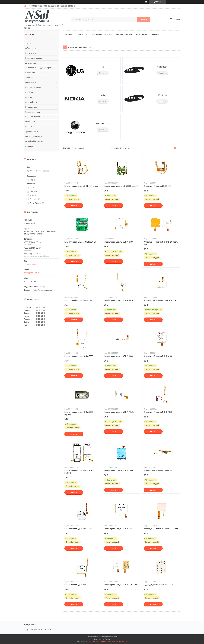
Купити (74, 206)
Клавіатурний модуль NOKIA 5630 (79, 356)
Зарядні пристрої (33, 112)
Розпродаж (30, 146)
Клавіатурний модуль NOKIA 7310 (158, 412)
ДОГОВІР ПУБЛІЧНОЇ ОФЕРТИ (39, 630)
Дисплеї (29, 43)
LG (103, 67)
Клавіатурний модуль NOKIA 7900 (118, 470)
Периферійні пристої (34, 141)
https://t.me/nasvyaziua (43, 290)
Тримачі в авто (32, 132)
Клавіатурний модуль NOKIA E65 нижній (161, 529)
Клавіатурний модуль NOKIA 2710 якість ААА (161, 243)
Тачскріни (29, 78)
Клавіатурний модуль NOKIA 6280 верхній (79, 413)
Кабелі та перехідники (35, 117)
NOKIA (103, 95)
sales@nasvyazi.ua (32, 273)
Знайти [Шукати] (144, 19)
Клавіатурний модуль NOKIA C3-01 (159, 470)
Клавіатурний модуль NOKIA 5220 (79, 300)
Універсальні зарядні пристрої (38, 68)
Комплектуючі (31, 107)
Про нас (155, 34)
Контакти (141, 34)
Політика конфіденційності (117, 642)
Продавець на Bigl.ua (102, 639)
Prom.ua (114, 637)
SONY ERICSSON (103, 123)
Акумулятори (31, 63)
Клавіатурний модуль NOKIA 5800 (118, 356)
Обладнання (31, 48)
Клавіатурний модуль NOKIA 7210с (119, 412)
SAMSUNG (162, 95)
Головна (68, 34)
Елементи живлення (34, 73)
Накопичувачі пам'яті (34, 136)
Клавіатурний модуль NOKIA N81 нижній (121, 585)
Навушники (30, 122)
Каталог (81, 34)
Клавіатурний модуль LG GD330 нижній (81, 186)
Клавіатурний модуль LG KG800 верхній (121, 186)
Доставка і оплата (102, 34)
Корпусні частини (33, 102)
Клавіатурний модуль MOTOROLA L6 (80, 242)
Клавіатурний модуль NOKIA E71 (78, 585)
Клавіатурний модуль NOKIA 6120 (158, 356)
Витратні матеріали (34, 58)
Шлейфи (29, 92)
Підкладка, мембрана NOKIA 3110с (159, 585)
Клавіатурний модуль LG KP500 (157, 186)
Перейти (103, 73)
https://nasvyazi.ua (31, 264)
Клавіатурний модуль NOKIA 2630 (118, 242)
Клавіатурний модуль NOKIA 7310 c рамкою (79, 472)
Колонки (29, 127)
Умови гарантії (124, 34)
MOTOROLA (162, 67)
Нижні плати (31, 83)
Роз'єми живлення (33, 87)
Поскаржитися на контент (97, 642)
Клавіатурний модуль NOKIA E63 (118, 529)
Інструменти (31, 53)
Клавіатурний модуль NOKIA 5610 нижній (161, 300)
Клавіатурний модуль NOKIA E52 (78, 529)
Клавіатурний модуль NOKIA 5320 (118, 300)
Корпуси (29, 97)
